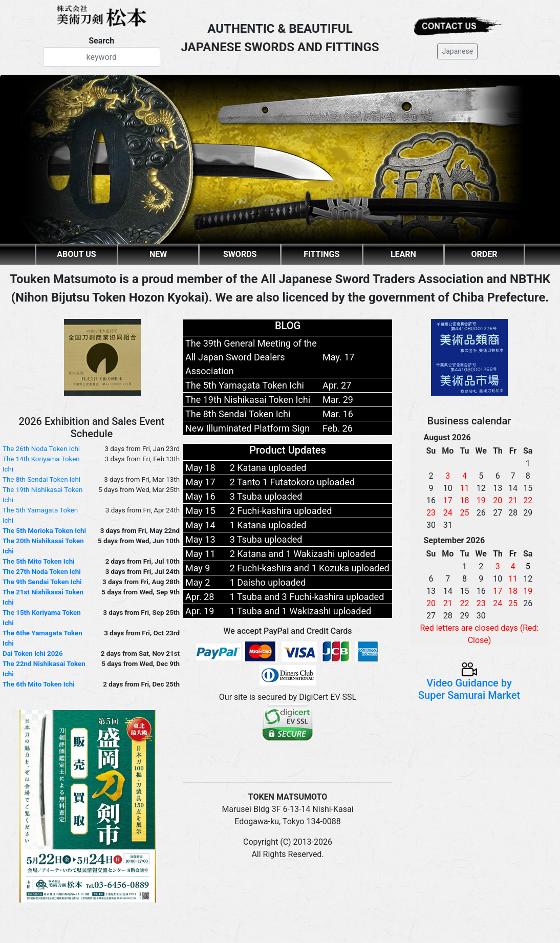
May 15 (200, 511)
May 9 (198, 568)
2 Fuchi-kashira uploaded (281, 511)
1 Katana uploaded (268, 525)
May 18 (200, 468)
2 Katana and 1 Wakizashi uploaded (303, 554)
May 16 (200, 496)
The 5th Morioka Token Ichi (44, 531)
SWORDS (240, 254)
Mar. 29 (338, 400)
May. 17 (338, 357)
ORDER (484, 254)
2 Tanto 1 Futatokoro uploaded (292, 482)
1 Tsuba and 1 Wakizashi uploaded (301, 611)
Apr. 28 (200, 597)
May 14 (200, 525)
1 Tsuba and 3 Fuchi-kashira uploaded (307, 597)
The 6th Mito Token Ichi (39, 684)
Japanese (457, 51)
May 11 (200, 554)
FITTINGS (321, 254)
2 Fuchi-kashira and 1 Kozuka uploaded (310, 568)
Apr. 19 (200, 611)
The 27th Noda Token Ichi (42, 572)
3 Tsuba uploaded (266, 496)
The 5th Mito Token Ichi (39, 561)
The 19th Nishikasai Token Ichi (248, 400)
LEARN (403, 254)
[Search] (102, 57)
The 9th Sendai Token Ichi (42, 582)
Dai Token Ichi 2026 (33, 653)
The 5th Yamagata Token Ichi (245, 385)
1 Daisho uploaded (268, 582)
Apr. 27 (337, 385)
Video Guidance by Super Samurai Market (469, 682)
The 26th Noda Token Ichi (41, 449)
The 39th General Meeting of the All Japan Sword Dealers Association (251, 357)
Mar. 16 (338, 414)
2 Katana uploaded (268, 468)
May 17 (200, 482)
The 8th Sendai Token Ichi (41, 479)
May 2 (198, 582)
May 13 (200, 539)
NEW (158, 254)
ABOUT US (76, 254)
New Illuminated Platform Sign (247, 428)
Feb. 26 (338, 428)
